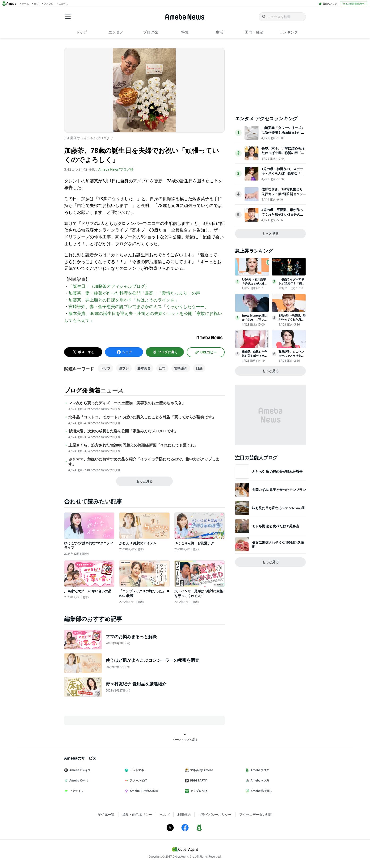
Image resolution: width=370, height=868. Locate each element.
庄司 (162, 368)
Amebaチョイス (79, 770)
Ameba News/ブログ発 (116, 169)
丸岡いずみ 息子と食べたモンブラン (279, 490)
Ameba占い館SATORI (143, 791)
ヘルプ (165, 814)
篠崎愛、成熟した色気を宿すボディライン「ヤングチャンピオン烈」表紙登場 (254, 358)
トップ (81, 32)
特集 (185, 32)
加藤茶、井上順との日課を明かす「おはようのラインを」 (124, 300)
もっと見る (144, 481)
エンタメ (116, 32)
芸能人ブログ (330, 4)
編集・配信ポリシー (137, 814)
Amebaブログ (259, 770)
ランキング (289, 32)
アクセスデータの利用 (256, 814)
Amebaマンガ (259, 780)
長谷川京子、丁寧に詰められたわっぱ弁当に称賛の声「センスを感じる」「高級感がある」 (283, 155)
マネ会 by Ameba (201, 770)
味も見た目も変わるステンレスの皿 (278, 508)
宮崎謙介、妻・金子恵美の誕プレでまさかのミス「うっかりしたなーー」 (139, 306)
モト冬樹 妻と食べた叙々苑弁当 (276, 526)
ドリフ (105, 368)
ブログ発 (151, 32)
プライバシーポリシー (215, 814)
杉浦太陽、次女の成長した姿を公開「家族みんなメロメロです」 (123, 431)
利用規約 (184, 814)
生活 (219, 32)
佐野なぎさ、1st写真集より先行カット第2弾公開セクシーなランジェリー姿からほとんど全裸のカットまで (283, 196)
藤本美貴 (144, 368)
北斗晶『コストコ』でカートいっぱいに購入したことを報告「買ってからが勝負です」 (142, 417)
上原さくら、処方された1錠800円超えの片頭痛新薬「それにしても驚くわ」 (133, 445)
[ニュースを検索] (282, 17)
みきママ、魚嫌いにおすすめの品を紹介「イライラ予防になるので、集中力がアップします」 (144, 462)
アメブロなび (198, 791)
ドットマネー (138, 770)
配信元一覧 (106, 814)
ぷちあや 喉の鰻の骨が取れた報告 (277, 471)
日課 (199, 368)
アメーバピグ (138, 780)
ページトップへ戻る (185, 737)
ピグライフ (76, 791)
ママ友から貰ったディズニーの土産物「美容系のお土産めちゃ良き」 (127, 403)
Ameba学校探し (261, 791)
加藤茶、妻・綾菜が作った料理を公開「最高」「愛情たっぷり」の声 (134, 293)
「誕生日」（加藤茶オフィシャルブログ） (109, 286)
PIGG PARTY (198, 780)
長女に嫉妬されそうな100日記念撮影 (278, 544)
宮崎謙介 (181, 368)
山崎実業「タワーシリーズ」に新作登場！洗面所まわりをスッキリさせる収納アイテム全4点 (283, 135)
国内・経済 (254, 32)
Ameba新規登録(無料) (353, 4)
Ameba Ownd (78, 780)
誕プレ (124, 368)
